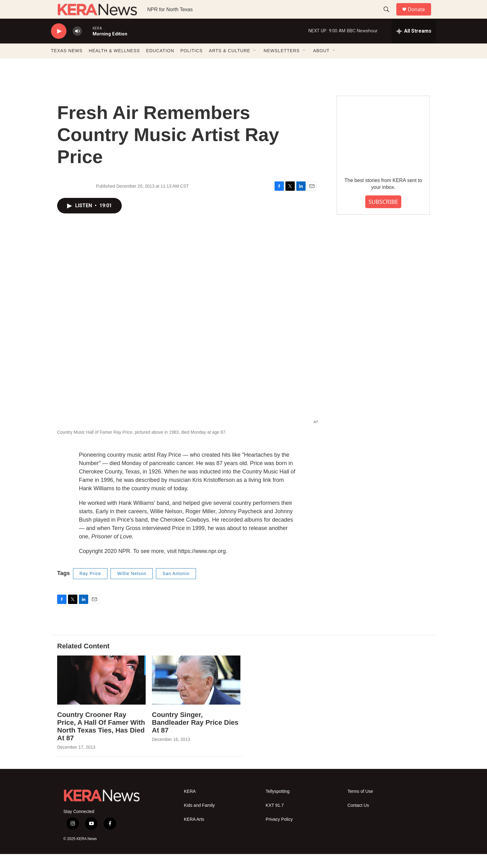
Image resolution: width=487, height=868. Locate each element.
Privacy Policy (279, 833)
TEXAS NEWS (67, 65)
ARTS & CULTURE (230, 65)
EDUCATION (160, 65)
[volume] (77, 45)
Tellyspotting (278, 805)
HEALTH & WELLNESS (114, 65)
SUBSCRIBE (383, 216)
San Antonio (176, 587)
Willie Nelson (132, 587)
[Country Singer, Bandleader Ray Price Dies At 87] (196, 694)
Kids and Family (199, 819)
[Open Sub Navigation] (255, 65)
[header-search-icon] (389, 16)
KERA (190, 805)
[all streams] (414, 45)
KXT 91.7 (275, 819)
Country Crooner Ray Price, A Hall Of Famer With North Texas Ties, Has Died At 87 (101, 740)
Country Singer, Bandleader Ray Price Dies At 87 (195, 736)
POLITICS (192, 65)
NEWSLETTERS (282, 65)
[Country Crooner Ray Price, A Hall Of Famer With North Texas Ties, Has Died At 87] (101, 694)
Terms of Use (360, 805)
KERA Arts (194, 833)
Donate (420, 16)
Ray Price (90, 587)
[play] (59, 45)
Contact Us (358, 819)
